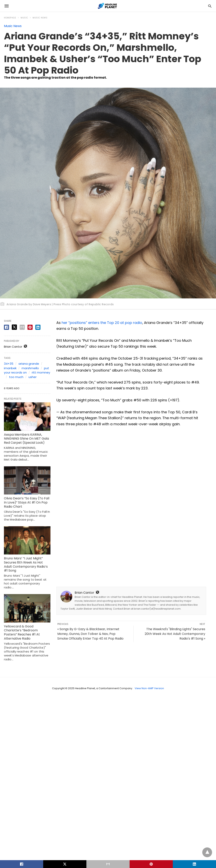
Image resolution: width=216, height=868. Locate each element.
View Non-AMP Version (149, 688)
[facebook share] (6, 327)
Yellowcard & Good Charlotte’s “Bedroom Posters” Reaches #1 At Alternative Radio (22, 632)
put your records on (27, 370)
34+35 (9, 364)
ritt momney (41, 372)
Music (24, 18)
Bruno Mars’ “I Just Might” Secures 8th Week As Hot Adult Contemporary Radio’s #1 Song (26, 564)
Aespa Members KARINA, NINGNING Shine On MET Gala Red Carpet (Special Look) (26, 439)
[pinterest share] (30, 327)
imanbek (10, 368)
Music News (40, 18)
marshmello (30, 368)
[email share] (22, 327)
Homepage (10, 18)
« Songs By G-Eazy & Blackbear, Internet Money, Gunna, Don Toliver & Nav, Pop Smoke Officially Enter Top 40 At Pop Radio (90, 634)
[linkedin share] (38, 327)
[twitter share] (14, 327)
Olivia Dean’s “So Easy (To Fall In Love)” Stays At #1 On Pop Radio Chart (27, 502)
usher (32, 377)
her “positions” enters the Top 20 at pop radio (102, 323)
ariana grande (29, 364)
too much (16, 377)
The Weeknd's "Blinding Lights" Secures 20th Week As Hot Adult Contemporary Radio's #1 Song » (175, 634)
